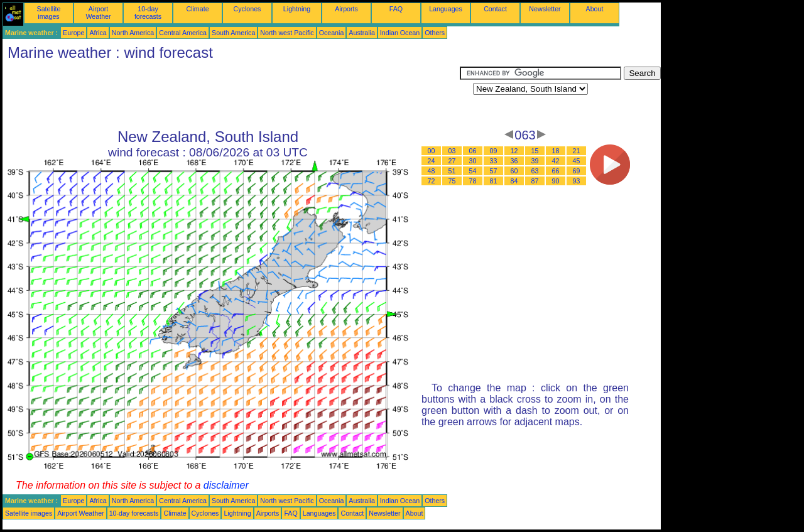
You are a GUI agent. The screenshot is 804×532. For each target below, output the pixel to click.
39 (535, 161)
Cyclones (247, 9)
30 (473, 161)
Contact (495, 9)
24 (432, 161)
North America (133, 33)
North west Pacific (287, 33)
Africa (98, 33)
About (595, 9)
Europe (73, 33)
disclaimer (226, 485)
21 (577, 151)
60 (514, 171)
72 (432, 181)
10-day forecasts (148, 13)
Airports (346, 9)
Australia (361, 33)
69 (577, 171)
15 (535, 151)
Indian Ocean (400, 33)
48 (432, 171)
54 (473, 171)
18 (556, 151)
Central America (183, 33)
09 (494, 151)
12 (514, 151)
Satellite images (49, 13)
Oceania (332, 33)
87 (535, 181)
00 (432, 151)
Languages (446, 9)
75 (452, 181)
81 (494, 181)
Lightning (297, 9)
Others (435, 33)
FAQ (396, 9)
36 (514, 161)
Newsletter (545, 9)
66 (556, 171)
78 (473, 181)
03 (452, 151)
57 (494, 171)
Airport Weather (98, 13)
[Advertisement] (231, 95)
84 (514, 181)
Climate (197, 9)
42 (556, 161)
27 (452, 161)
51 (452, 171)
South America (233, 33)
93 (577, 181)
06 (473, 151)
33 (494, 161)
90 (556, 181)
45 (577, 161)
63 (535, 171)
